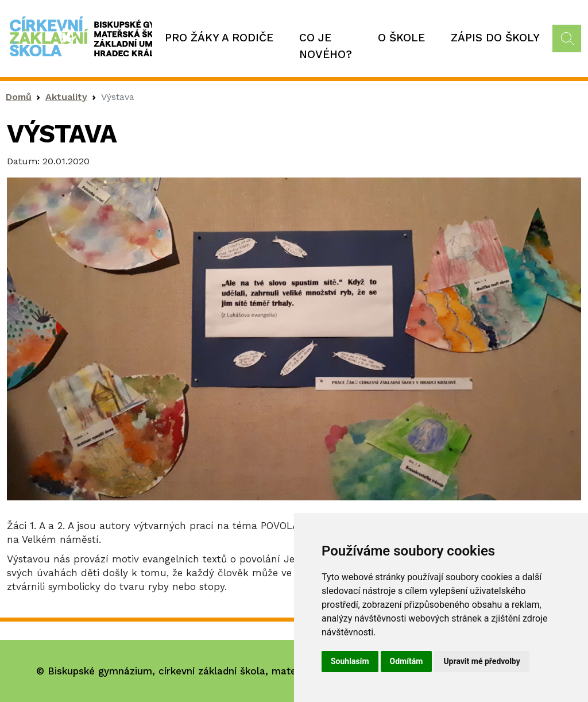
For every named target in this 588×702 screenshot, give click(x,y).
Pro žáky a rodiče (219, 38)
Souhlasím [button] (350, 661)
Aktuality (66, 97)
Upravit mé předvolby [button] (481, 661)
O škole (401, 38)
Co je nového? (326, 46)
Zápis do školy (495, 38)
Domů (19, 97)
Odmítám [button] (407, 661)
